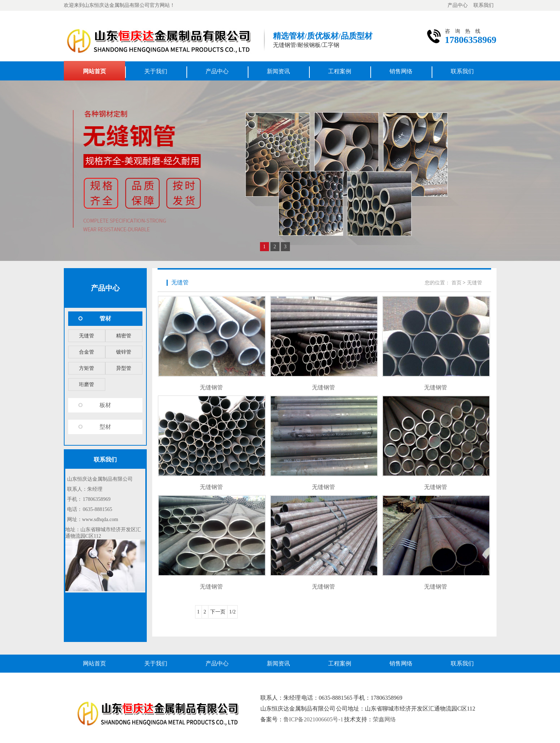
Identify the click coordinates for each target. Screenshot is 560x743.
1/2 (233, 612)
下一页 (218, 612)
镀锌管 (124, 352)
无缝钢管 (211, 387)
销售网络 (401, 71)
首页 (457, 283)
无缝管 (87, 336)
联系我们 (484, 5)
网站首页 (94, 71)
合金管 (87, 352)
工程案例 (340, 71)
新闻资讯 (278, 71)
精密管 (124, 336)
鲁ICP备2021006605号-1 (313, 719)
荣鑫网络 (384, 719)
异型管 (124, 368)
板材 (105, 405)
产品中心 (458, 5)
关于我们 (156, 71)
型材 (105, 427)
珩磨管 (87, 384)
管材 (105, 318)
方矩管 (87, 368)
